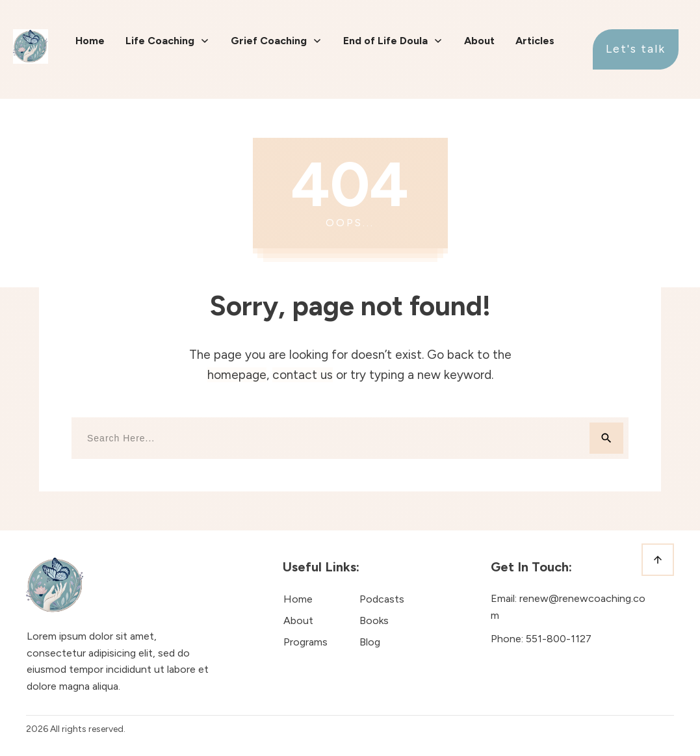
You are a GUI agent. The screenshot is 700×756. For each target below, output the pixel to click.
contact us (303, 375)
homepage (237, 375)
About (298, 620)
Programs (305, 642)
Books (374, 620)
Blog (370, 642)
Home (298, 599)
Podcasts (382, 599)
